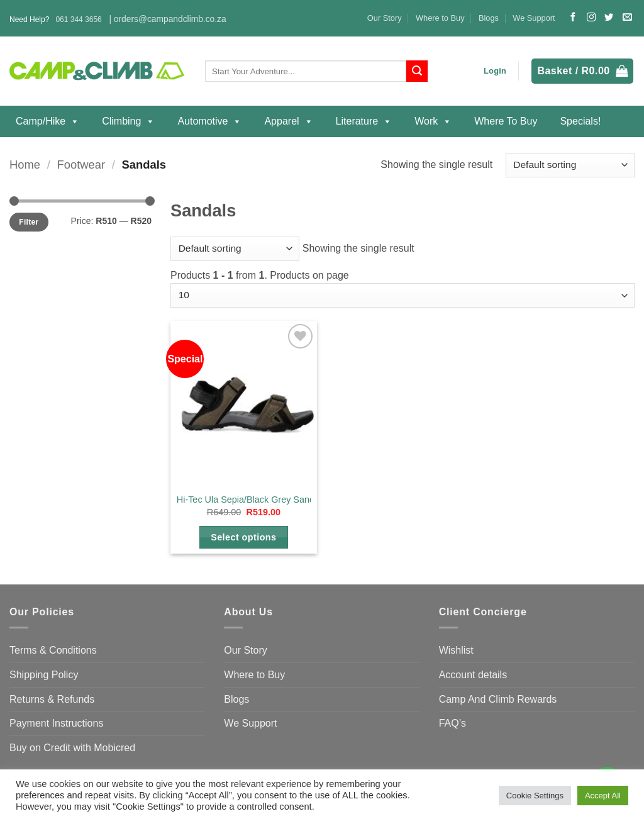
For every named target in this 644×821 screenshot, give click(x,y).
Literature (364, 121)
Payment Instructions (56, 723)
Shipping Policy (44, 675)
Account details (473, 675)
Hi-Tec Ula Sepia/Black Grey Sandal (249, 500)
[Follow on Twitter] (609, 18)
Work (433, 121)
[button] (495, 71)
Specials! (580, 121)
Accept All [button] (603, 796)
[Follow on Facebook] (573, 18)
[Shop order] (570, 165)
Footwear (81, 165)
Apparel (288, 121)
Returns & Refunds (52, 699)
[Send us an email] (627, 18)
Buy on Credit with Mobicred (72, 748)
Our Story (385, 18)
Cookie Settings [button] (535, 796)
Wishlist (456, 650)
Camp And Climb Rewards (498, 699)
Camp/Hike (47, 121)
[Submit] (417, 71)
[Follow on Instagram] (591, 18)
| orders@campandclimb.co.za (167, 19)
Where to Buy (440, 18)
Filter (29, 222)
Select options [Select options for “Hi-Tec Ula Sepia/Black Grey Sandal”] (243, 537)
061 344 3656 (78, 20)
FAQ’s (452, 723)
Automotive (209, 121)
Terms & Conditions (53, 650)
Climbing (128, 121)
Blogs (489, 18)
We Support (534, 18)
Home (25, 165)
